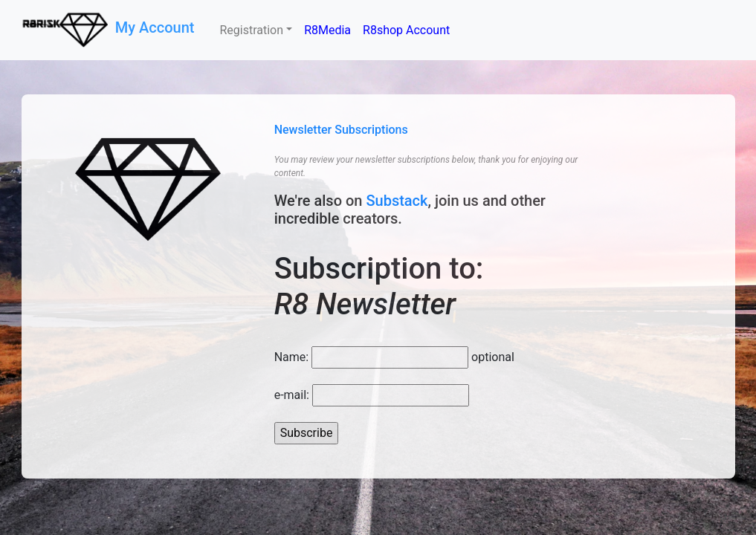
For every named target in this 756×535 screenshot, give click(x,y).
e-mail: (292, 395)
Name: (292, 357)
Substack (397, 201)
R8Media (327, 30)
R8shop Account (406, 30)
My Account (157, 27)
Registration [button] (251, 30)
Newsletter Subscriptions (341, 130)
